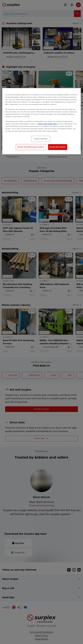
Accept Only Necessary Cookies (31, 147)
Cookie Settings (41, 139)
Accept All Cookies (58, 147)
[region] (42, 121)
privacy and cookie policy (48, 124)
